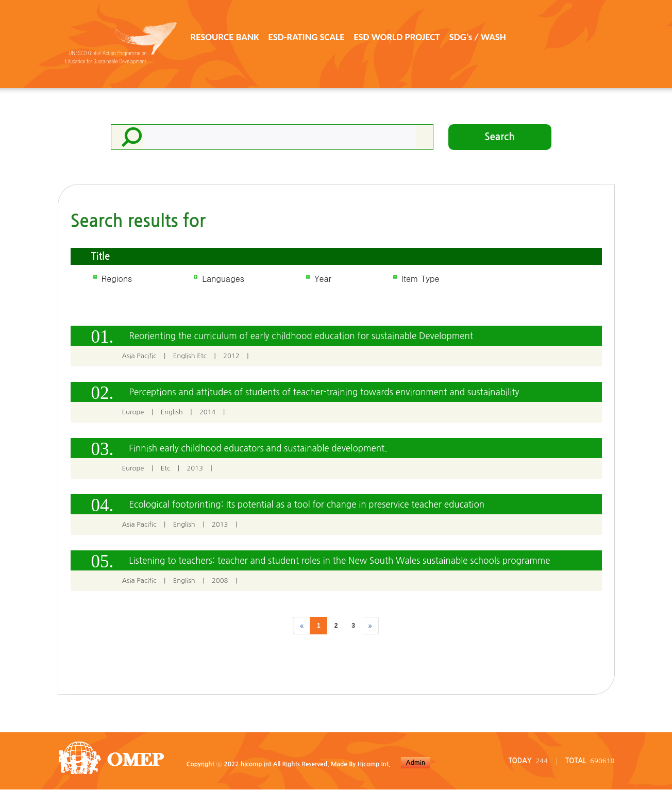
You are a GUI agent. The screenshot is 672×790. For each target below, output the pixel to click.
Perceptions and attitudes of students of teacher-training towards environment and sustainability (324, 392)
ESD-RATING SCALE (307, 37)
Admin (416, 763)
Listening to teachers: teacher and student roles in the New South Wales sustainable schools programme (339, 560)
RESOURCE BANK (225, 37)
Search (500, 137)
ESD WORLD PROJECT (397, 37)
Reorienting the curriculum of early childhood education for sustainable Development (301, 336)
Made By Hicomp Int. (361, 764)
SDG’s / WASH (478, 37)
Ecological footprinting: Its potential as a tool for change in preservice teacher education (307, 504)
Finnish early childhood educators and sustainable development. (258, 448)
